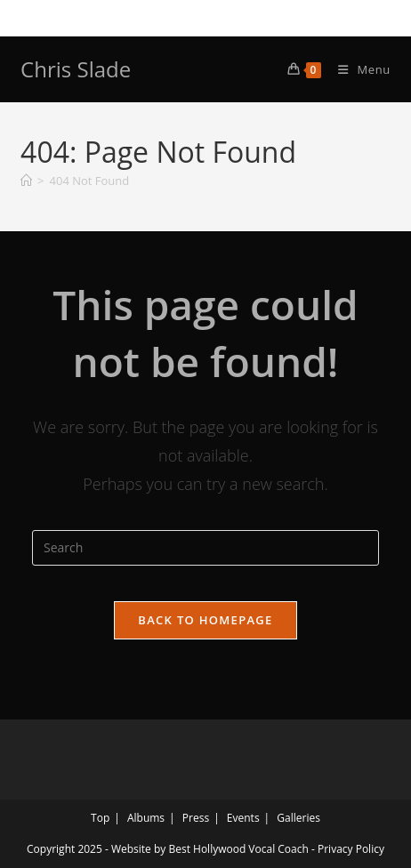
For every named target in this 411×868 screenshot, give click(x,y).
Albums (146, 818)
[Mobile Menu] (358, 69)
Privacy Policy (351, 849)
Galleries (298, 818)
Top (100, 818)
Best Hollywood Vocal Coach (238, 849)
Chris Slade (76, 69)
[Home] (26, 181)
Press (196, 818)
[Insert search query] (205, 548)
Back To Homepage (205, 620)
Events (243, 818)
